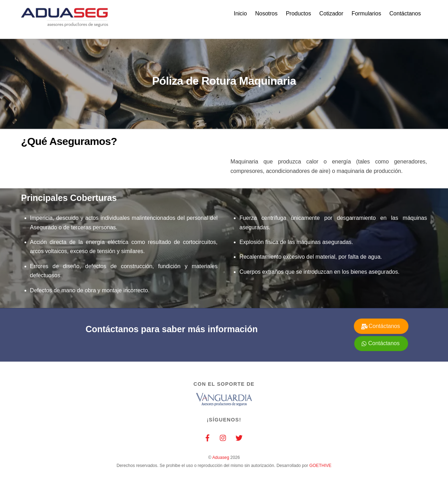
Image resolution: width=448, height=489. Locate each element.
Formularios (366, 13)
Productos (299, 13)
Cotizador (331, 13)
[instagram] (223, 437)
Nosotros (266, 13)
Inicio (240, 13)
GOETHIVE (320, 466)
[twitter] (239, 437)
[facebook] (208, 437)
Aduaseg (220, 458)
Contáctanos (405, 13)
